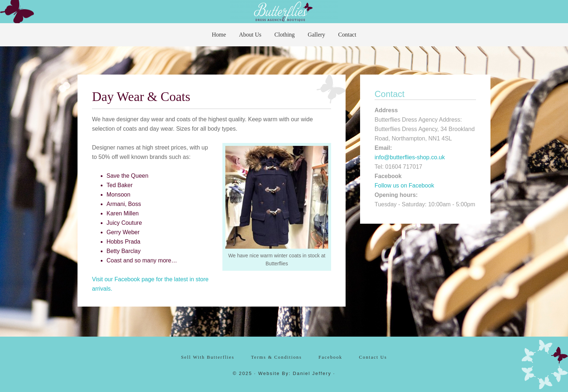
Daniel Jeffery (312, 373)
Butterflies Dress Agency (284, 11)
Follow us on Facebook (404, 186)
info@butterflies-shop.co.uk (410, 157)
